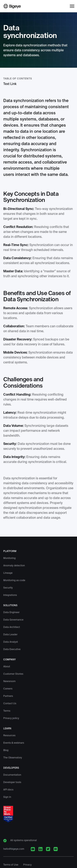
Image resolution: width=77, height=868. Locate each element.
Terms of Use (11, 865)
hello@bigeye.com (14, 849)
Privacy (27, 865)
